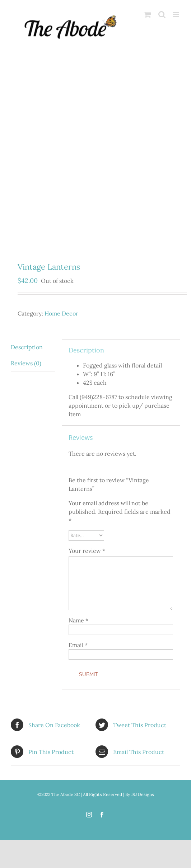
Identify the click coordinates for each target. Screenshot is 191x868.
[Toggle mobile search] (162, 15)
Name (78, 620)
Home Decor (61, 313)
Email (78, 645)
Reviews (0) (26, 363)
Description (27, 347)
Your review (87, 551)
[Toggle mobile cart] (148, 15)
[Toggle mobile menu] (176, 15)
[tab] (33, 347)
